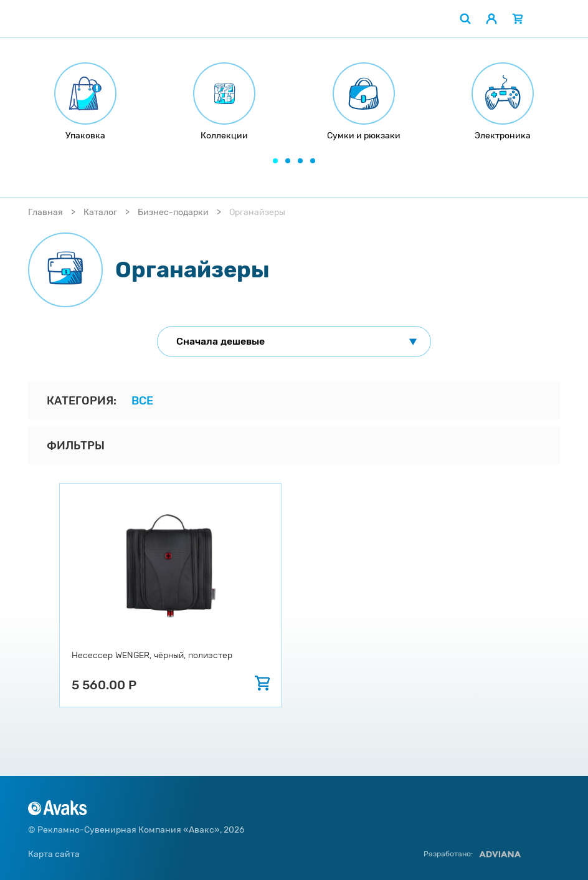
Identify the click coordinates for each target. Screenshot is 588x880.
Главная (45, 212)
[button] (275, 161)
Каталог (100, 212)
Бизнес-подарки (173, 212)
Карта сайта (54, 854)
